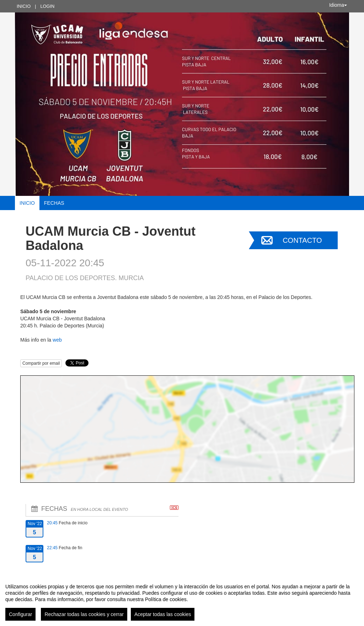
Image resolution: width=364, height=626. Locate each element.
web (57, 340)
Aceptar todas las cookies (163, 614)
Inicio (24, 6)
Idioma (338, 5)
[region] (182, 599)
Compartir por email (41, 363)
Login (47, 6)
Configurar (20, 614)
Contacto (302, 240)
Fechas (54, 203)
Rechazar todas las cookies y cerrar (84, 614)
